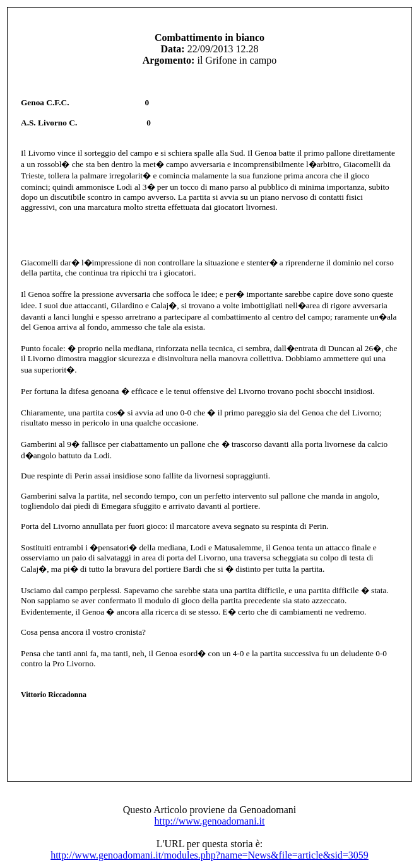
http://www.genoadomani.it (210, 821)
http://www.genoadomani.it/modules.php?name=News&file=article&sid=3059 (210, 855)
